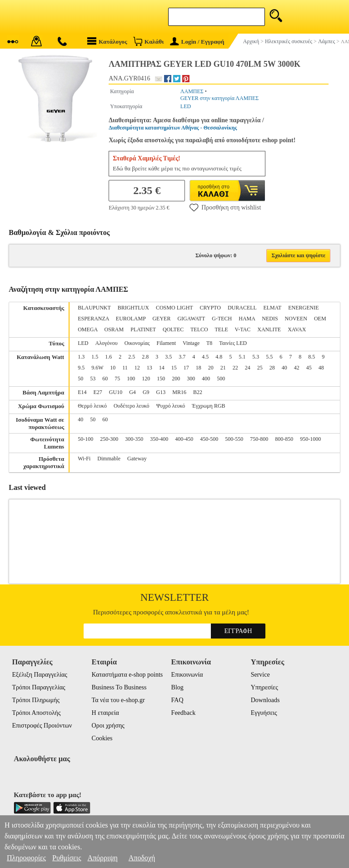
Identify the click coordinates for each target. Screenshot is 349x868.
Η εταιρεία (105, 713)
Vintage (191, 343)
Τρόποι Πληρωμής (36, 700)
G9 (146, 392)
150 (161, 379)
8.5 (312, 357)
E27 (98, 392)
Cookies (102, 738)
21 (223, 368)
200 (176, 379)
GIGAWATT (191, 319)
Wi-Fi (84, 459)
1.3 (81, 357)
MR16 (179, 392)
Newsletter (175, 597)
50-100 (85, 439)
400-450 (184, 439)
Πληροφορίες (26, 858)
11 (125, 368)
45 (309, 368)
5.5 (269, 357)
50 (80, 379)
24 (248, 368)
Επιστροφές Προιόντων (42, 726)
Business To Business (119, 687)
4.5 (205, 357)
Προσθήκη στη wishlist (225, 207)
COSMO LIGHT (174, 308)
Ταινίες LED (233, 343)
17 (186, 368)
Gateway (137, 459)
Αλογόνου (107, 343)
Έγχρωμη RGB (208, 406)
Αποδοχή (142, 858)
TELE (221, 329)
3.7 (182, 357)
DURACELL (242, 308)
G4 (132, 392)
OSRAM (114, 329)
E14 (82, 392)
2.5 (132, 357)
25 (260, 368)
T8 (209, 343)
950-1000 (310, 439)
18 (199, 368)
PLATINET (143, 329)
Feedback (184, 713)
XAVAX (297, 329)
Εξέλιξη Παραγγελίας (39, 675)
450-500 (209, 439)
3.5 (168, 357)
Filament (166, 343)
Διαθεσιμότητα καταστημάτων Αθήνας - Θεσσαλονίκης (173, 128)
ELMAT (272, 308)
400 (206, 379)
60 (105, 379)
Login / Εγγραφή (197, 42)
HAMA (247, 319)
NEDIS (270, 319)
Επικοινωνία (187, 675)
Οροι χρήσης (108, 726)
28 (272, 368)
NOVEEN (296, 319)
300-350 (134, 439)
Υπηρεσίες (264, 687)
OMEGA (87, 329)
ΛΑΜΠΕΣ (192, 91)
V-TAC (243, 329)
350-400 (159, 439)
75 (117, 379)
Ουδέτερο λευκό (132, 406)
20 (211, 368)
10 (113, 368)
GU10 (116, 392)
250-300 (109, 439)
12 (137, 368)
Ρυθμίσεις (67, 858)
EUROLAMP (131, 319)
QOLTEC (173, 329)
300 (191, 379)
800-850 (284, 439)
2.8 (145, 357)
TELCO (199, 329)
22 (235, 368)
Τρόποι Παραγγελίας (38, 687)
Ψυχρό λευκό (171, 406)
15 (174, 368)
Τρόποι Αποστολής (36, 713)
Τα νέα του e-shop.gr (118, 700)
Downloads (265, 700)
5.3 (256, 357)
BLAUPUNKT (94, 308)
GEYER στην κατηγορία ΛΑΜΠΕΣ (219, 98)
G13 (161, 392)
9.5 (81, 368)
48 (321, 368)
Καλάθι (148, 41)
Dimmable (109, 459)
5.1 (242, 357)
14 (162, 368)
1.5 (95, 357)
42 (297, 368)
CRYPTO (210, 308)
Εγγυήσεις (264, 713)
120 (146, 379)
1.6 (108, 357)
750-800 (259, 439)
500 (221, 379)
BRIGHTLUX (133, 308)
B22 (198, 392)
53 (93, 379)
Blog (177, 687)
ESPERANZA (93, 319)
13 (150, 368)
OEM (320, 319)
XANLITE (269, 329)
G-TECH (222, 319)
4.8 (219, 357)
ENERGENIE (303, 308)
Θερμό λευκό (92, 406)
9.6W (97, 368)
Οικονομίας (137, 343)
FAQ (177, 700)
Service (260, 675)
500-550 (234, 439)
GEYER (161, 319)
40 (284, 368)
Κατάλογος (107, 41)
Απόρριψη (102, 858)
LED (186, 106)
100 (131, 379)
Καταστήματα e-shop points (127, 675)
